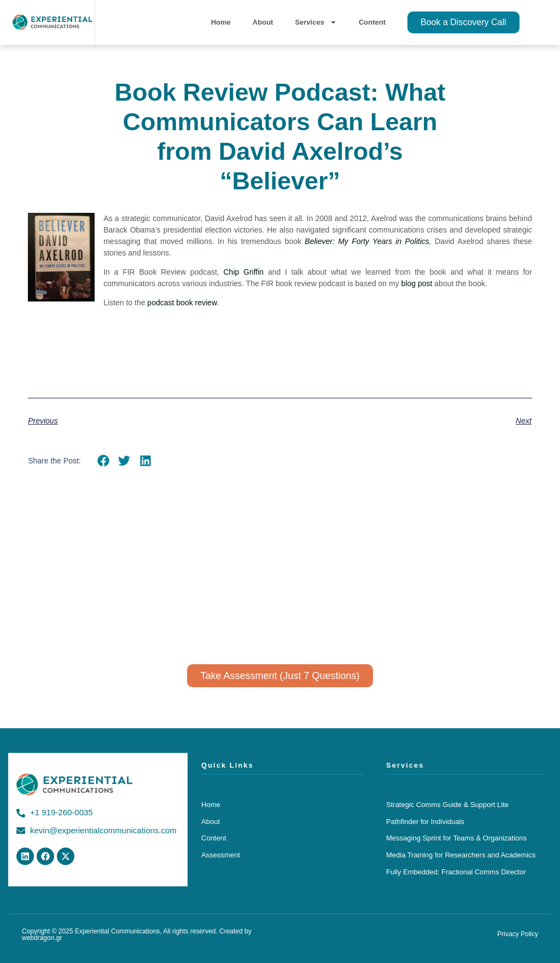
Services (316, 22)
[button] (104, 461)
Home (221, 22)
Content (372, 22)
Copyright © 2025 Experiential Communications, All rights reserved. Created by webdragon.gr (137, 935)
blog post (417, 283)
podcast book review (182, 303)
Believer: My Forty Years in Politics (367, 241)
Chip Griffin (243, 272)
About (263, 22)
